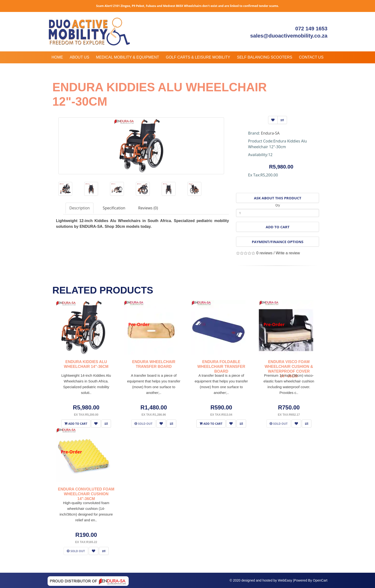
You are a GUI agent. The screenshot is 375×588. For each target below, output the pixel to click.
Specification (114, 208)
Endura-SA (270, 133)
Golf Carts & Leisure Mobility (198, 57)
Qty (278, 205)
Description (80, 208)
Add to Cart (278, 227)
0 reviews (265, 253)
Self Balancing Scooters (265, 57)
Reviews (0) (148, 208)
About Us (80, 57)
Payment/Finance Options (278, 242)
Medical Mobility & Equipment (127, 57)
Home (57, 57)
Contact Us (311, 57)
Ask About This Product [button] (278, 198)
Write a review (288, 253)
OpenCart (320, 580)
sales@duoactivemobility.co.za (289, 36)
